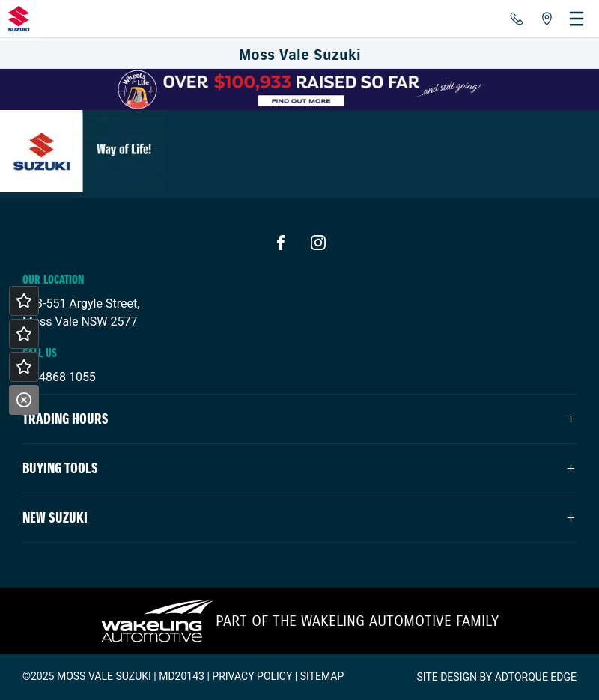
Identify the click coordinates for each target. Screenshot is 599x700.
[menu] (577, 19)
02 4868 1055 (59, 377)
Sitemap (322, 676)
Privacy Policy (252, 676)
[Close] (24, 400)
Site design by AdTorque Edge (496, 677)
